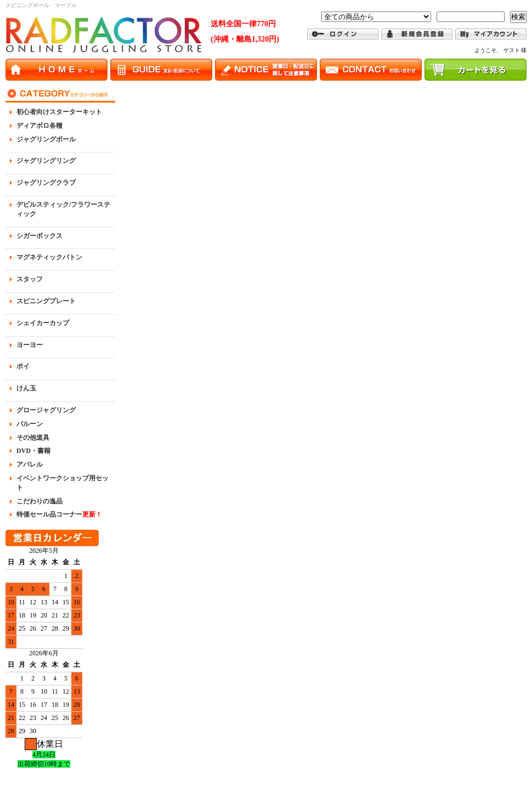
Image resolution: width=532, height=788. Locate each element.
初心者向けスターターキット (59, 112)
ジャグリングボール (46, 139)
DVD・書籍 (33, 451)
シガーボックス (39, 236)
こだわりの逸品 (39, 501)
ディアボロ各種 (39, 126)
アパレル (30, 464)
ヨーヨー (30, 345)
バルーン (30, 424)
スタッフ (30, 279)
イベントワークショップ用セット (63, 483)
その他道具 (33, 438)
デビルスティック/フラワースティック (63, 209)
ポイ (23, 366)
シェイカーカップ (43, 323)
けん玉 (26, 388)
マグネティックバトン (49, 257)
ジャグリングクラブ (46, 183)
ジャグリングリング (46, 161)
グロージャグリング (46, 410)
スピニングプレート (46, 301)
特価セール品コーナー (59, 514)
